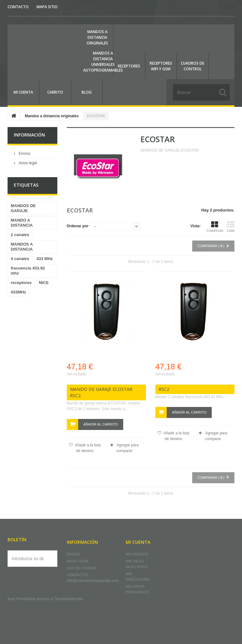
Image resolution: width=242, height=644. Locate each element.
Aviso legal (27, 163)
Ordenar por (78, 226)
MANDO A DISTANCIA (22, 223)
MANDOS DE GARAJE (23, 208)
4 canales (20, 259)
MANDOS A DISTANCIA (22, 247)
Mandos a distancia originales (52, 116)
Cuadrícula (215, 227)
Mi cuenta (138, 542)
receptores (21, 283)
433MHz (18, 292)
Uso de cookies (82, 568)
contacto (18, 7)
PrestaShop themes (33, 599)
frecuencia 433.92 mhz (28, 271)
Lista (231, 227)
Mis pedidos (137, 554)
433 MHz (45, 259)
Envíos (24, 154)
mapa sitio (47, 7)
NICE (44, 283)
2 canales (20, 235)
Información (29, 135)
